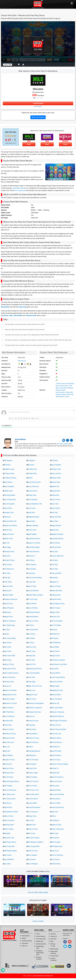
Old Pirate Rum (9, 712)
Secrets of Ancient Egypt (59, 764)
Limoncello (55, 668)
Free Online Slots (41, 939)
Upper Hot (54, 812)
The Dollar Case (9, 794)
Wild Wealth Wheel (10, 851)
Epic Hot (7, 543)
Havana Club (55, 616)
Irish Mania (31, 638)
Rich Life (7, 746)
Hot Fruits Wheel (57, 621)
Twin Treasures (33, 812)
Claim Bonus (38, 103)
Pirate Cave (8, 725)
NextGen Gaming (27, 941)
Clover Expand (32, 499)
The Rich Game (33, 799)
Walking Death (9, 825)
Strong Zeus (55, 786)
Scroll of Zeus (56, 759)
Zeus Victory (55, 859)
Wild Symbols (60, 397)
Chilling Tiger (32, 495)
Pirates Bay (31, 725)
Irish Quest (55, 638)
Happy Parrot (8, 616)
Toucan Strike (56, 803)
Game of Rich (8, 586)
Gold (61, 388)
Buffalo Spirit (8, 491)
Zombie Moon (56, 864)
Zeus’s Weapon (33, 864)
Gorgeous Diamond (10, 599)
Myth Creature (9, 707)
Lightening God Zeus (34, 668)
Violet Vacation (9, 820)
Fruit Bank (54, 560)
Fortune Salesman (57, 556)
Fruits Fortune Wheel (34, 577)
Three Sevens (56, 799)
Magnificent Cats (57, 690)
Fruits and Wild (56, 573)
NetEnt (24, 938)
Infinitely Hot (55, 634)
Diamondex (31, 521)
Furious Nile (31, 582)
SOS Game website (63, 443)
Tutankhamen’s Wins (11, 812)
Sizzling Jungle (33, 772)
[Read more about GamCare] (7, 966)
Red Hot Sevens (33, 742)
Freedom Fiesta (9, 560)
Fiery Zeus (54, 551)
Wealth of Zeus (56, 825)
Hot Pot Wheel (56, 625)
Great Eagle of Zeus (58, 603)
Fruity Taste (8, 582)
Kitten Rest (31, 660)
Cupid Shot (31, 512)
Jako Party (7, 647)
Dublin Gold (8, 530)
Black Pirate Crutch (34, 482)
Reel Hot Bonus (56, 742)
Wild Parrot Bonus (10, 842)
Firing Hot (7, 556)
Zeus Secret (31, 859)
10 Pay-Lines (60, 384)
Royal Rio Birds (56, 751)
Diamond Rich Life (10, 521)
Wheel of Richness (57, 829)
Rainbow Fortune (33, 738)
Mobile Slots (40, 941)
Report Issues (54, 949)
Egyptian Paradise (57, 534)
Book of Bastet (9, 486)
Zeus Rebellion (9, 859)
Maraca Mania (56, 694)
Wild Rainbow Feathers (35, 842)
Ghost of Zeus (56, 586)
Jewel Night (55, 647)
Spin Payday (8, 786)
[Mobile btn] (72, 3)
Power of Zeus (9, 729)
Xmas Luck (55, 851)
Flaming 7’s (31, 556)
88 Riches (7, 465)
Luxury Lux (7, 686)
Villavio (53, 816)
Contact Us (54, 936)
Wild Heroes (55, 838)
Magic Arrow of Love (34, 686)
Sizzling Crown (9, 772)
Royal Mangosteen (34, 751)
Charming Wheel (9, 495)
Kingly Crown (55, 655)
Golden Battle (8, 595)
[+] (38, 418)
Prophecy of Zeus (10, 733)
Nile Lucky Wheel (57, 707)
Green (65, 388)
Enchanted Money (57, 538)
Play (29, 144)
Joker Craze (31, 651)
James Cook (32, 647)
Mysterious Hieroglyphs (36, 703)
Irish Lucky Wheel (10, 638)
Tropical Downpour (34, 807)
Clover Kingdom (9, 504)
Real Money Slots (41, 944)
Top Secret (7, 803)
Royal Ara (7, 751)
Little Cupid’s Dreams (11, 673)
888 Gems (31, 465)
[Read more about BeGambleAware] (20, 966)
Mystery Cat (55, 703)
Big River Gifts (56, 478)
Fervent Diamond (33, 551)
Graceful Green (56, 599)
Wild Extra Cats (9, 838)
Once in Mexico (9, 716)
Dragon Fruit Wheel (10, 525)
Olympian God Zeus (34, 712)
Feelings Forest (9, 551)
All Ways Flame (9, 473)
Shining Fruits (32, 768)
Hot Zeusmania (33, 629)
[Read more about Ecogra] (40, 966)
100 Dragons (8, 460)
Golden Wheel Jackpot (35, 595)
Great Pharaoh (9, 608)
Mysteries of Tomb (10, 703)
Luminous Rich (9, 681)
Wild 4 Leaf (31, 833)
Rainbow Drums (9, 738)
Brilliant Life (55, 486)
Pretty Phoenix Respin (58, 729)
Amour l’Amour (56, 473)
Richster (30, 746)
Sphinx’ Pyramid (33, 781)
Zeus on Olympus (57, 855)
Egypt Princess (9, 534)
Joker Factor (55, 651)
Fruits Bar (7, 577)
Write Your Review (38, 117)
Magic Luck (31, 690)
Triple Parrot (8, 807)
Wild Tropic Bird (9, 846)
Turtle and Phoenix (57, 807)
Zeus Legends (32, 855)
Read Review (38, 107)
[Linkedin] (72, 440)
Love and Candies (33, 673)
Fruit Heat (54, 564)
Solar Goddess (32, 777)
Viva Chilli (31, 820)
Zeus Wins (7, 864)
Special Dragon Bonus (11, 781)
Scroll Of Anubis (33, 759)
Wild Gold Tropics (33, 838)
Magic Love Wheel (10, 690)
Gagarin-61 (55, 582)
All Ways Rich (32, 473)
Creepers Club (9, 512)
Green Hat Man (33, 608)
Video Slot (70, 394)
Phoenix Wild (8, 720)
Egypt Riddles (32, 534)
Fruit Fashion (32, 564)
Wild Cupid (55, 833)
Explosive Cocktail (34, 543)
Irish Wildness (56, 642)
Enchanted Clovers (34, 538)
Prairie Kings (32, 729)
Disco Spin (54, 521)
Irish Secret (8, 642)
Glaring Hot (8, 590)
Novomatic (25, 943)
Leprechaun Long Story (59, 664)
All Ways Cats (32, 469)
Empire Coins (8, 538)
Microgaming (26, 936)
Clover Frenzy (56, 499)
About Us (53, 934)
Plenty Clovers (56, 725)
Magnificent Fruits (10, 694)
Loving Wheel (55, 673)
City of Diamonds (10, 499)
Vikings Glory (32, 816)
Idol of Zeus (31, 634)
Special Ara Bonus (57, 777)
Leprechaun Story (10, 668)
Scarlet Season (56, 755)
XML (54, 946)
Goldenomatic (56, 595)
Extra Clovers (55, 543)
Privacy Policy (54, 956)
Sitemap (53, 944)
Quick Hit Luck (56, 733)
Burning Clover (32, 491)
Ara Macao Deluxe (10, 478)
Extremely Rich (56, 547)
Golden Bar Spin (56, 590)
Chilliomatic (55, 495)
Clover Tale (55, 504)
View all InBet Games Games (38, 892)
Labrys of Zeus (9, 664)
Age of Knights (56, 465)
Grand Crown (8, 603)
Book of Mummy (33, 486)
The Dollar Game (33, 794)
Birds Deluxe (8, 482)
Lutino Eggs (31, 681)
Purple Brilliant (32, 733)
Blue (73, 384)
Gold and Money (33, 590)
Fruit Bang (31, 560)
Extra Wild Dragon (33, 547)
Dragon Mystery (33, 525)
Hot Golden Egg (9, 625)
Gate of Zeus (32, 586)
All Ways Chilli (56, 469)
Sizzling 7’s (55, 768)
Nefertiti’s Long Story (35, 707)
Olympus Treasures (58, 712)
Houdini (6, 634)
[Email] (64, 440)
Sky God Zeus (8, 777)
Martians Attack (9, 699)
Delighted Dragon (33, 517)
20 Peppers (31, 460)
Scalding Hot (32, 755)
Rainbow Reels (56, 738)
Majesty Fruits (32, 694)
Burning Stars (56, 491)
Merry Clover (32, 699)
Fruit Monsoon (9, 569)
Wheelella (7, 833)
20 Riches (54, 460)
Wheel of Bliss (9, 829)
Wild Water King (56, 846)
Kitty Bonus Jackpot (58, 660)
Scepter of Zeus (9, 759)
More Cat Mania (56, 699)
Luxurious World (56, 681)
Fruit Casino (8, 564)
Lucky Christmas (9, 677)
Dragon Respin (56, 525)
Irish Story (31, 642)
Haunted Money (33, 616)
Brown (67, 386)
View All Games (38, 921)
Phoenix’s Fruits (33, 720)
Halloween (7, 612)
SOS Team (53, 939)
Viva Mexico (55, 820)
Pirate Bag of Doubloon (59, 720)
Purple (67, 392)
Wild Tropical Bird (33, 846)
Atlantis (30, 478)
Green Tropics (56, 608)
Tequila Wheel (56, 790)
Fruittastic (54, 577)
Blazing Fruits (56, 482)
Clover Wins (8, 508)
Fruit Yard (7, 573)
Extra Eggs (7, 547)
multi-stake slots (18, 188)
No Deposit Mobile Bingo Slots (40, 953)
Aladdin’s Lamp (9, 469)
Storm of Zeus (32, 786)
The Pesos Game (10, 799)
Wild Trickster (56, 842)
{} (35, 418)
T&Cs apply (39, 98)
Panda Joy (31, 716)
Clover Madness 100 (34, 504)
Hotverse (54, 629)
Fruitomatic (31, 573)
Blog (52, 941)
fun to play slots (20, 191)
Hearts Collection (10, 621)
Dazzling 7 (7, 517)
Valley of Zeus (9, 816)
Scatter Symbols (61, 394)
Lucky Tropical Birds (58, 677)
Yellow (67, 397)
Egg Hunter (55, 530)
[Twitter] (68, 440)
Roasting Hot (55, 746)
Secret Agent (32, 764)
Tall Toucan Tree (33, 790)
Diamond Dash (56, 517)
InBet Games (22, 361)
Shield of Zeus (9, 768)
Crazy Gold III (55, 508)
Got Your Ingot (32, 599)
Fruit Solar (54, 569)
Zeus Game (8, 855)
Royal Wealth (8, 755)
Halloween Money (33, 612)
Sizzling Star (55, 772)
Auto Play (68, 384)
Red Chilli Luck (9, 742)
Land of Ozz (31, 664)
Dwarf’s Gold (32, 530)
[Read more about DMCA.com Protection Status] (57, 966)
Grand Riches (32, 603)
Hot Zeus (7, 629)
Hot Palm (30, 625)
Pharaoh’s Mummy (57, 716)
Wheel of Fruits (33, 829)
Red (71, 392)
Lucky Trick (31, 677)
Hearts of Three (33, 621)
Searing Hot (8, 764)
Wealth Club (31, 825)
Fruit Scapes (32, 569)
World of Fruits (32, 851)
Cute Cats (54, 512)
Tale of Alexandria (10, 790)
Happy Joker (55, 612)
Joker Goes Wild (9, 655)
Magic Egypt (55, 686)
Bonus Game (60, 386)
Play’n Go (25, 946)
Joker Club (7, 651)
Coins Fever (31, 508)
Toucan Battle (32, 803)
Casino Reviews (41, 936)
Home (38, 934)
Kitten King (7, 660)
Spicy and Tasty (56, 781)
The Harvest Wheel (57, 794)
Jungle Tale (31, 655)
